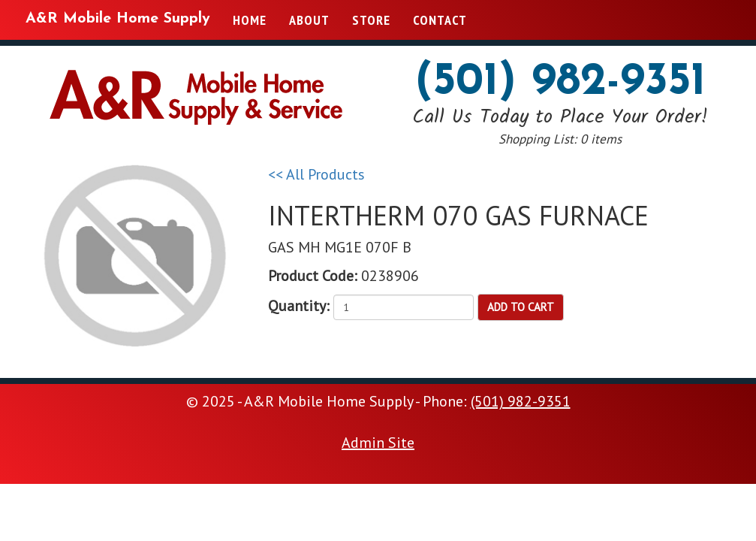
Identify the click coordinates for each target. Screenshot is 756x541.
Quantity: (299, 306)
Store (371, 20)
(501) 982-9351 (560, 83)
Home (250, 20)
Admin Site (378, 443)
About (309, 20)
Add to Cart (521, 307)
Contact (440, 20)
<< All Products (316, 174)
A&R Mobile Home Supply (118, 19)
